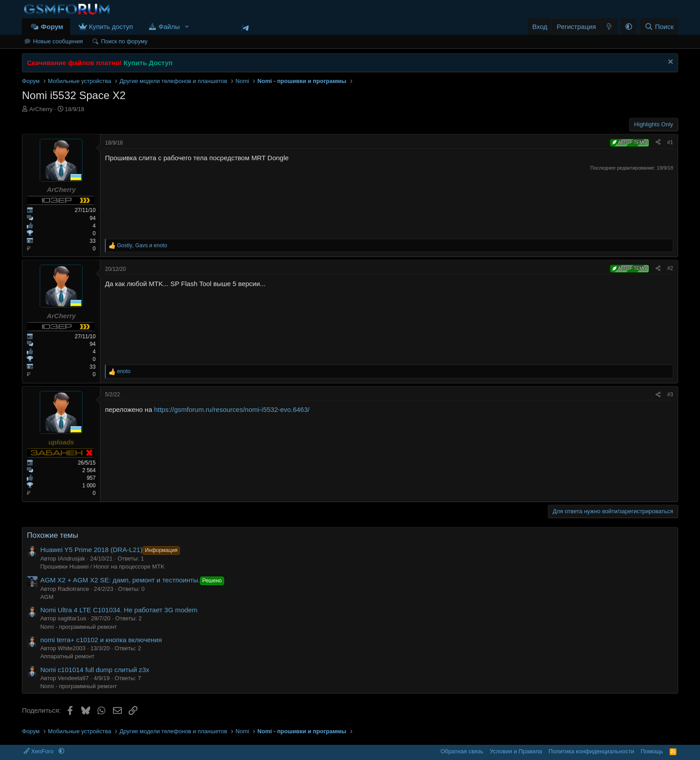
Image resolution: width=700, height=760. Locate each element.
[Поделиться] (658, 143)
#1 (670, 142)
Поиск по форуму (124, 41)
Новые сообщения (58, 41)
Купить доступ (111, 27)
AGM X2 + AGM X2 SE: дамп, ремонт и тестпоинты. (133, 580)
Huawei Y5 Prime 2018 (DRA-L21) (111, 550)
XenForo (39, 751)
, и (142, 245)
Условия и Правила (516, 751)
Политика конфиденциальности (592, 751)
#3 (670, 395)
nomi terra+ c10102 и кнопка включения (101, 640)
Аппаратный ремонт (67, 656)
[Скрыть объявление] (669, 63)
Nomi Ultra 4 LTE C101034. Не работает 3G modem (119, 610)
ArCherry (41, 109)
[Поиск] (659, 27)
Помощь (652, 751)
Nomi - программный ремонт (79, 627)
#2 (670, 268)
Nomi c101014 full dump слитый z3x (95, 670)
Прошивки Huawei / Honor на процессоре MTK (102, 567)
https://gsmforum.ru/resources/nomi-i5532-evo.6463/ (232, 409)
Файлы (169, 27)
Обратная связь (462, 751)
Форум (52, 27)
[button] (187, 27)
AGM (47, 597)
